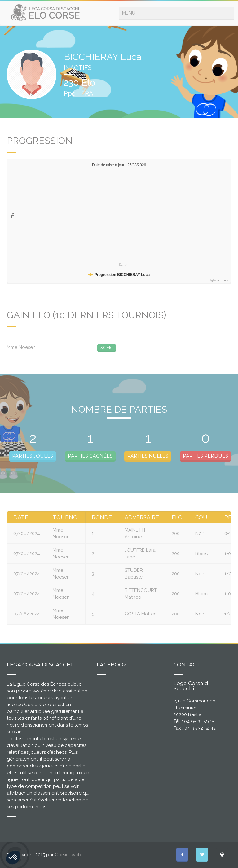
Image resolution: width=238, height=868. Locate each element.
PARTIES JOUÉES (33, 456)
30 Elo (107, 347)
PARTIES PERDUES (205, 456)
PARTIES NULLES (148, 456)
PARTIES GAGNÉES (90, 456)
